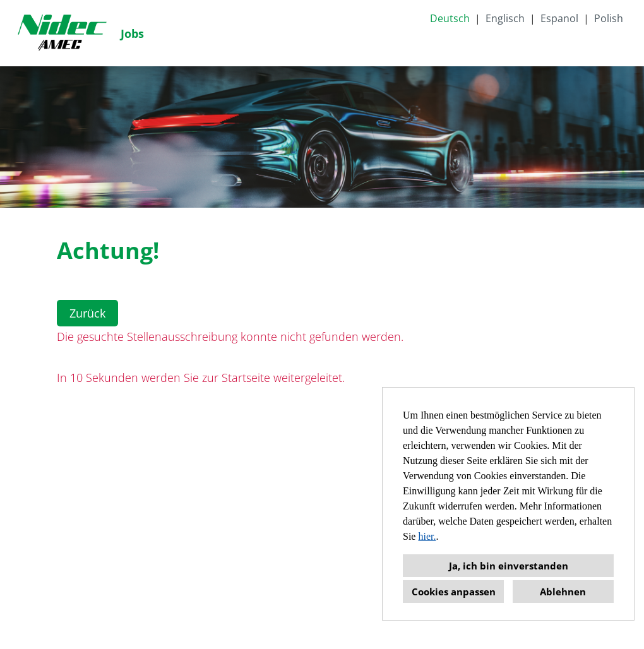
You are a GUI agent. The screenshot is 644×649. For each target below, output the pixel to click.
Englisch (505, 18)
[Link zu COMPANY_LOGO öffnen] (62, 33)
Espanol (559, 18)
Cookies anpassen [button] (454, 592)
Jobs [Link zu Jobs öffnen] (132, 33)
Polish (609, 18)
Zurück (87, 313)
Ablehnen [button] (563, 592)
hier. (427, 536)
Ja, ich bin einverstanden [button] (509, 566)
